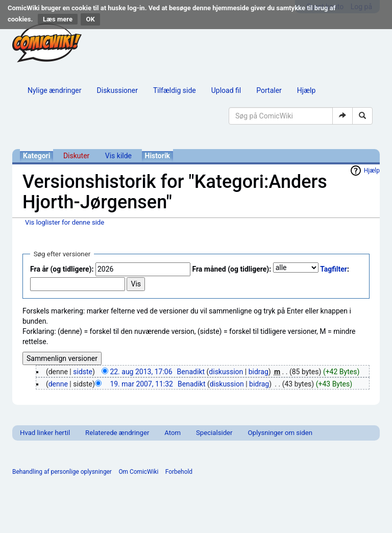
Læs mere (58, 19)
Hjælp (306, 90)
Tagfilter (334, 269)
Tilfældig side (175, 90)
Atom (173, 433)
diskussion (226, 372)
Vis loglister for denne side (65, 222)
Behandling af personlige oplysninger (62, 472)
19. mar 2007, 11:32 (141, 384)
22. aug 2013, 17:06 (141, 372)
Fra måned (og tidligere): (231, 269)
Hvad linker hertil (45, 433)
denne (58, 384)
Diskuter (76, 156)
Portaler (269, 90)
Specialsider (214, 433)
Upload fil (226, 90)
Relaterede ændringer (117, 433)
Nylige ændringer (55, 90)
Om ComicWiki (138, 472)
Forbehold (179, 472)
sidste (83, 372)
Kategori (36, 156)
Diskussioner (117, 90)
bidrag (259, 372)
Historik (158, 156)
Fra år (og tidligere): (62, 269)
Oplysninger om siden (280, 433)
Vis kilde (118, 156)
